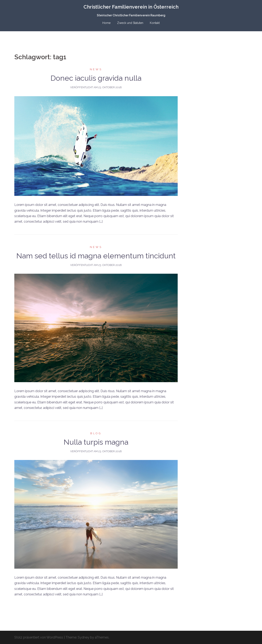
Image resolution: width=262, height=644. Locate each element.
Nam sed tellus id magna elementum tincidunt (96, 256)
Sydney (84, 637)
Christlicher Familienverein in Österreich (131, 7)
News (96, 69)
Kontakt (155, 23)
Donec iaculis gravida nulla (96, 78)
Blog (96, 433)
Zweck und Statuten (130, 23)
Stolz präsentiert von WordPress (39, 637)
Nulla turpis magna (96, 442)
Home (106, 23)
